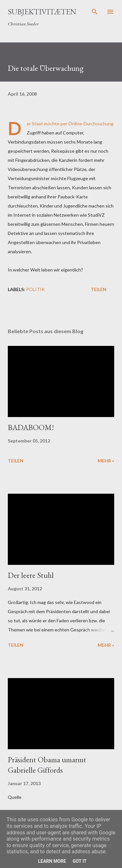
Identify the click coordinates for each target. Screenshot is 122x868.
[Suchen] (95, 12)
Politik (35, 289)
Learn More (52, 861)
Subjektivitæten (42, 12)
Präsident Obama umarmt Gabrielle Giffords (47, 765)
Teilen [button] (99, 289)
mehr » (106, 461)
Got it (80, 861)
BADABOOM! (31, 427)
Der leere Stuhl (31, 575)
